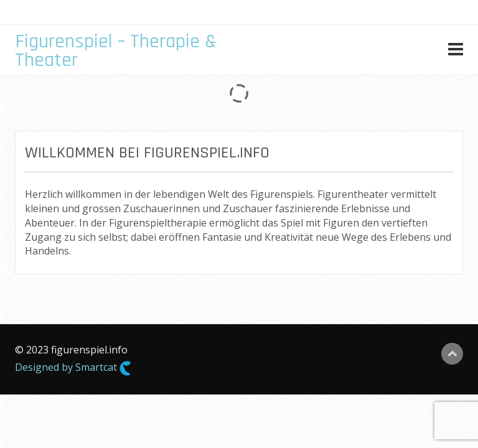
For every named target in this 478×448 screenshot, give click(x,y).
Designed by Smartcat (73, 368)
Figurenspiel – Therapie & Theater (116, 51)
